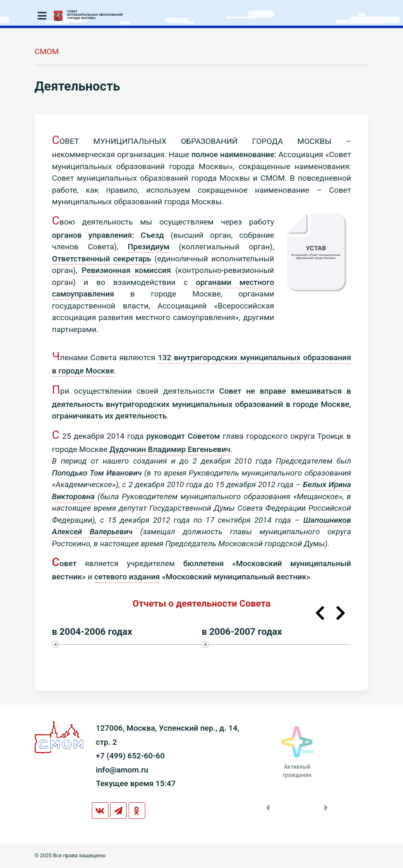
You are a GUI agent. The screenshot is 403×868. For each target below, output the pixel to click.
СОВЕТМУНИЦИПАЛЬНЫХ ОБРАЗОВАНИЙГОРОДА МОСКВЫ (95, 15)
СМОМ (47, 51)
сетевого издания (127, 577)
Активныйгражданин (297, 771)
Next (341, 613)
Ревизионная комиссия (126, 270)
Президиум (149, 247)
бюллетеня (204, 563)
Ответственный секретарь (102, 259)
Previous (320, 613)
